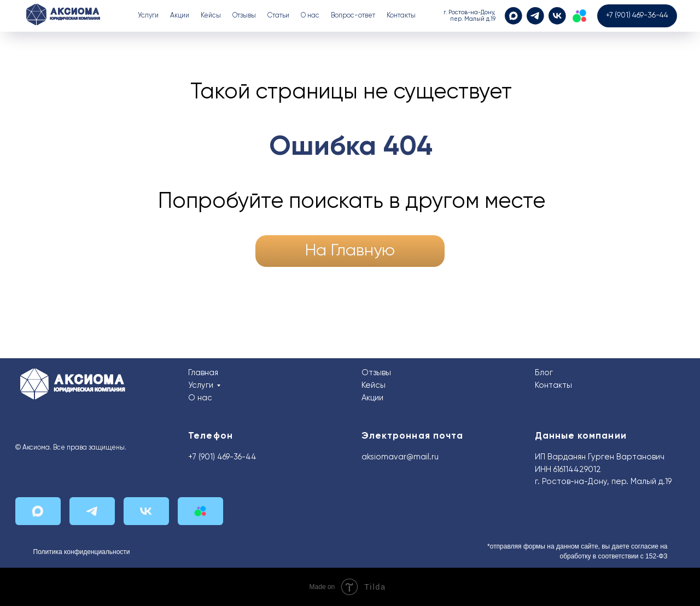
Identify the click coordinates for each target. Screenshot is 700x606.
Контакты (401, 16)
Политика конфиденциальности (82, 552)
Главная (203, 373)
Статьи (278, 16)
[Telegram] (535, 16)
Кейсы (211, 16)
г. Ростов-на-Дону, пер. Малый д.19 (603, 482)
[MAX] (514, 16)
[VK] (557, 16)
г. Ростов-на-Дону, (469, 13)
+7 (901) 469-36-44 (222, 457)
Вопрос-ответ (353, 16)
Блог (544, 373)
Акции (180, 16)
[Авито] (580, 16)
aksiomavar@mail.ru (400, 457)
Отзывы (244, 16)
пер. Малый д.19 (473, 19)
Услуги (201, 386)
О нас (310, 16)
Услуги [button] (148, 16)
